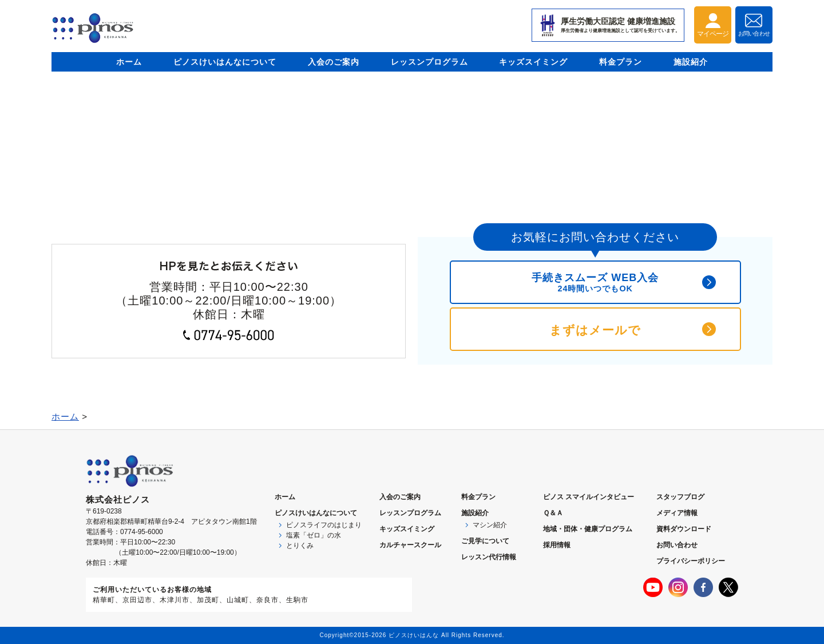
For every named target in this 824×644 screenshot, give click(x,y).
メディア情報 (677, 513)
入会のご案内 (334, 62)
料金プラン (621, 62)
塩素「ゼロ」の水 (314, 535)
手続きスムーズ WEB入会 (595, 283)
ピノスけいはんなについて (225, 62)
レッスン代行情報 (489, 557)
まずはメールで (595, 330)
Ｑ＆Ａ (553, 513)
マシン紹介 (490, 525)
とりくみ (300, 546)
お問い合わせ (677, 545)
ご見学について (485, 541)
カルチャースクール (410, 545)
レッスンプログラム (429, 62)
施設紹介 (691, 62)
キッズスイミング (533, 62)
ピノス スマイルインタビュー (589, 497)
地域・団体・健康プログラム (588, 529)
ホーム (129, 62)
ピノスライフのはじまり (324, 525)
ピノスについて (316, 513)
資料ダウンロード (684, 529)
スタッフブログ (680, 497)
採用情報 (557, 545)
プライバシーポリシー (691, 561)
